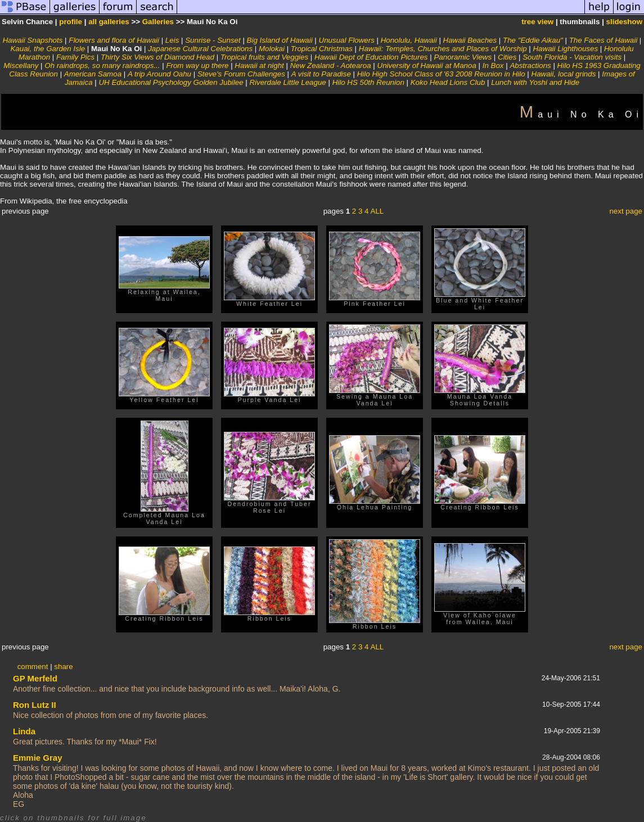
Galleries (158, 22)
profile (71, 22)
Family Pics (75, 57)
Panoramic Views (463, 57)
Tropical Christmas (322, 49)
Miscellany (21, 66)
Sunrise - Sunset (213, 40)
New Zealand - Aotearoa (331, 66)
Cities (507, 57)
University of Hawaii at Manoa (427, 66)
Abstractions (530, 66)
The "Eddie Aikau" (533, 40)
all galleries (109, 22)
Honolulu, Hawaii (409, 40)
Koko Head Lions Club (448, 82)
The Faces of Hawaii (603, 40)
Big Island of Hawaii (280, 40)
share (63, 667)
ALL (377, 211)
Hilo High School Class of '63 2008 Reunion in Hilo (441, 74)
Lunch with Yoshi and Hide (535, 82)
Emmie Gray (38, 758)
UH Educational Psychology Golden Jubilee (171, 82)
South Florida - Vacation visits (572, 57)
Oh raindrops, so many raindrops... (102, 66)
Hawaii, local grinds (564, 74)
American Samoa (93, 74)
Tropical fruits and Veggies (264, 57)
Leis (172, 40)
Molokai (272, 49)
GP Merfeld (35, 678)
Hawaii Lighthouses (565, 49)
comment (33, 667)
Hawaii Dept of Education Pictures (371, 57)
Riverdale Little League (287, 82)
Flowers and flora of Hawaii (114, 40)
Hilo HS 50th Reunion (368, 82)
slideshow (624, 22)
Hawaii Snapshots (33, 40)
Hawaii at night (259, 66)
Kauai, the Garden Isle (48, 49)
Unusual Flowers (347, 40)
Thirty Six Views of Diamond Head (157, 57)
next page (626, 211)
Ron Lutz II (35, 705)
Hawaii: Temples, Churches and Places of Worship (443, 49)
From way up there (197, 66)
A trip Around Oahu (159, 74)
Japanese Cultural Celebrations (200, 49)
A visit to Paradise (321, 74)
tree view (537, 22)
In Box (493, 66)
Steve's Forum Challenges (241, 74)
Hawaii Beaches (470, 40)
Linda (24, 731)
